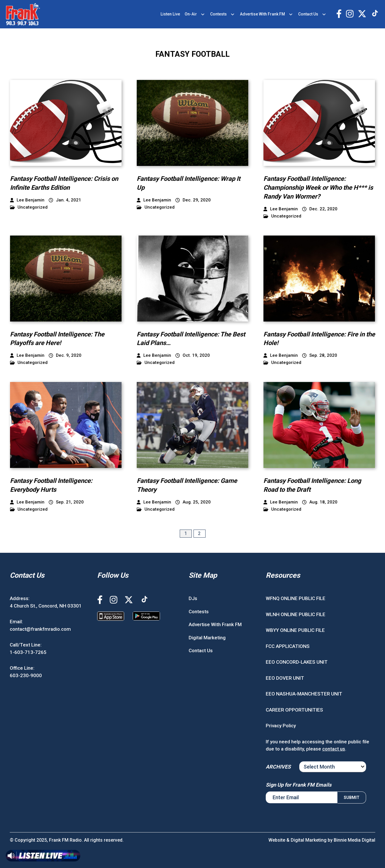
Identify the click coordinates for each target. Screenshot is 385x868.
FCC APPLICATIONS (288, 646)
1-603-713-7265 (28, 652)
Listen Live (170, 14)
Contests (218, 14)
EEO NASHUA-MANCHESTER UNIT (304, 694)
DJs (193, 598)
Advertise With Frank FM (262, 14)
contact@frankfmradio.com (40, 629)
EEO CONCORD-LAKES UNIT (297, 662)
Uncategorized (29, 207)
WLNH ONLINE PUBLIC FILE (296, 614)
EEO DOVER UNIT (285, 678)
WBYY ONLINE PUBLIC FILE (295, 630)
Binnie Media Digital (354, 840)
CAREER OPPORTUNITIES (294, 710)
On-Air (191, 14)
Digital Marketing (207, 638)
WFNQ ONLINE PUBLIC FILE (296, 598)
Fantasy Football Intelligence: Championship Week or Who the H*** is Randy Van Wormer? (318, 188)
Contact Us (308, 14)
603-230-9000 (26, 675)
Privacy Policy (281, 726)
